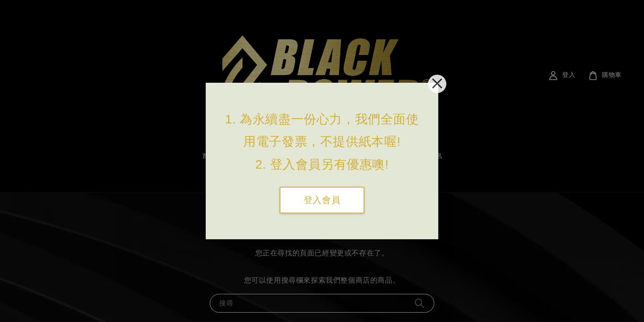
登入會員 (322, 200)
